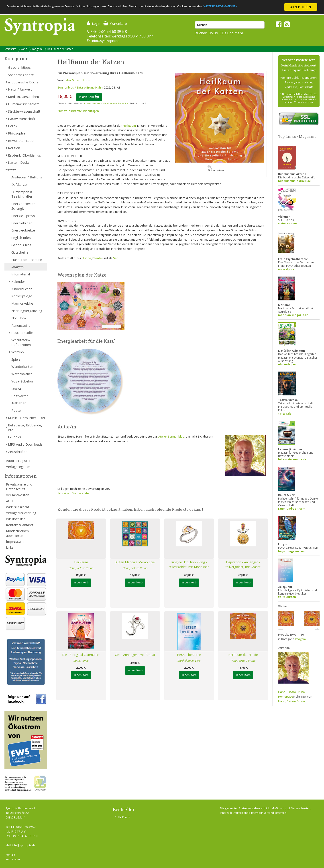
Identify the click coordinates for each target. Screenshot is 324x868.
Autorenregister (18, 461)
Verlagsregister (18, 467)
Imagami (37, 49)
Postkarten (20, 396)
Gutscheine (20, 252)
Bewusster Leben (22, 141)
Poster (17, 410)
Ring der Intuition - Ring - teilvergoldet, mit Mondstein (189, 564)
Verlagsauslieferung (21, 513)
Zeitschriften (18, 452)
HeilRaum (129, 126)
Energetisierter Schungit (23, 206)
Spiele (16, 359)
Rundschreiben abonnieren (17, 533)
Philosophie (17, 133)
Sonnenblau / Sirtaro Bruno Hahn (80, 87)
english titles (21, 238)
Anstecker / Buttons (27, 177)
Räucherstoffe (22, 333)
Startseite (10, 49)
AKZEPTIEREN (301, 7)
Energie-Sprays (23, 216)
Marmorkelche (22, 303)
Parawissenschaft (22, 119)
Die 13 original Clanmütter (81, 655)
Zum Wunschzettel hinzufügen (78, 111)
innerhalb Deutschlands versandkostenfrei (106, 103)
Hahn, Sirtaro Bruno (77, 80)
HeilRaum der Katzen (60, 49)
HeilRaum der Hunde (243, 655)
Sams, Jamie (81, 661)
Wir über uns (16, 519)
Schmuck (18, 352)
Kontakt (10, 855)
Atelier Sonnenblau (171, 436)
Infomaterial (21, 274)
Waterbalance (22, 374)
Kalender (18, 281)
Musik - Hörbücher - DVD (27, 418)
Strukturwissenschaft (24, 111)
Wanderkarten (22, 366)
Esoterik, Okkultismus (24, 155)
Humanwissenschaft (23, 104)
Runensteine (21, 325)
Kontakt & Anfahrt (20, 525)
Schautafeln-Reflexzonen (21, 342)
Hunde (87, 258)
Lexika (16, 389)
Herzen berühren (189, 655)
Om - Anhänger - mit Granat (135, 655)
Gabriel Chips (21, 245)
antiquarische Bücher (24, 82)
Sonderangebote (21, 75)
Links (10, 547)
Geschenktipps (19, 67)
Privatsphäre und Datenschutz (19, 487)
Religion (14, 148)
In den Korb (89, 97)
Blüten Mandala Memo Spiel (135, 562)
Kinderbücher (22, 289)
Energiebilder (22, 223)
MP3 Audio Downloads (25, 444)
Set (115, 258)
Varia (24, 49)
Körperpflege (22, 296)
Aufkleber (19, 403)
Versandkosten (18, 495)
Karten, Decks (19, 162)
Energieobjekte (23, 230)
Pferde (97, 258)
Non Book (19, 318)
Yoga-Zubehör (22, 381)
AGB (9, 501)
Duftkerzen (20, 184)
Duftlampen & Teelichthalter (22, 194)
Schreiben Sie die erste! (73, 493)
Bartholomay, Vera (189, 661)
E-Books (14, 437)
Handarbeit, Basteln (27, 260)
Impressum (15, 541)
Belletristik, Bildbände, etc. (25, 427)
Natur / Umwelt (20, 89)
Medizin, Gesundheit (24, 97)
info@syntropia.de (105, 41)
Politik (13, 126)
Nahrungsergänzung (27, 311)
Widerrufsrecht (18, 507)
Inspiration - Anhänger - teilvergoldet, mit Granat (243, 564)
